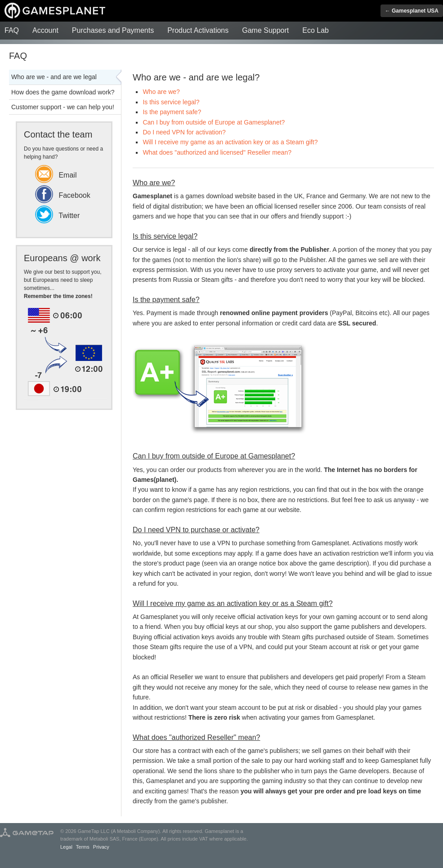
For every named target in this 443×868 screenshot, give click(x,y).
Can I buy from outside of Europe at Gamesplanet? (214, 122)
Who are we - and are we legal (54, 77)
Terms (83, 847)
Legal (66, 847)
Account (45, 30)
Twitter (57, 216)
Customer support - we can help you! (63, 107)
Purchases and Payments (113, 30)
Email (56, 175)
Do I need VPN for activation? (184, 132)
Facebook (63, 195)
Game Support (265, 30)
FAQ (12, 30)
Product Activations (198, 30)
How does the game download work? (63, 92)
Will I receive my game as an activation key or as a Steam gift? (230, 142)
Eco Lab (315, 30)
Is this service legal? (171, 102)
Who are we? (161, 92)
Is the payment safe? (172, 112)
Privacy (101, 847)
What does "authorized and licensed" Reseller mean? (217, 152)
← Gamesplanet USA (412, 11)
